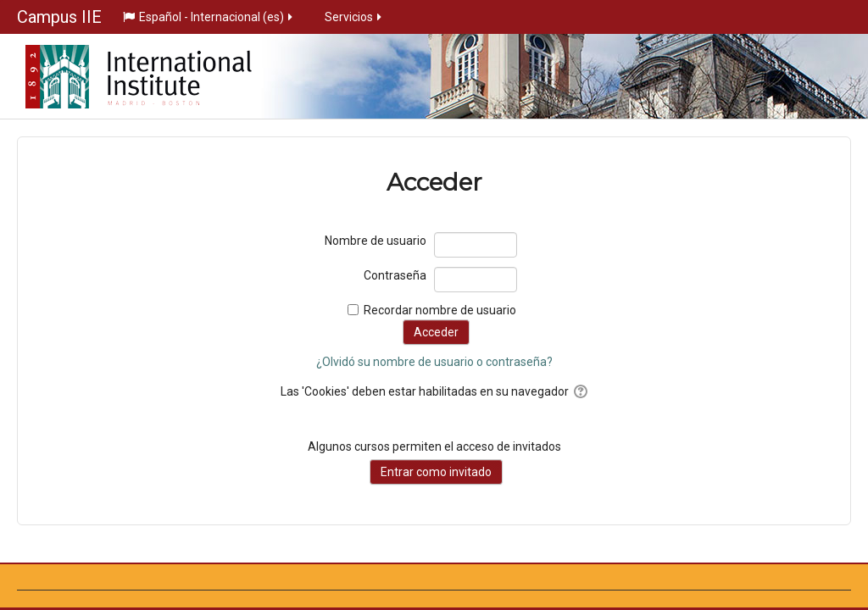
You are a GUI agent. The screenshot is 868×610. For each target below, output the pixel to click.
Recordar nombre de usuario (440, 310)
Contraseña (395, 275)
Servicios (354, 17)
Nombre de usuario (376, 241)
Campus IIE (59, 17)
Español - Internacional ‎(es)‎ (209, 17)
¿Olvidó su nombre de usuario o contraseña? (434, 362)
